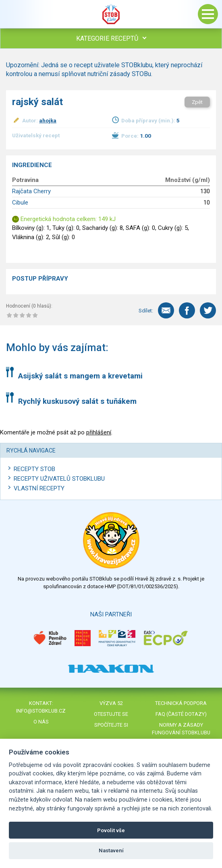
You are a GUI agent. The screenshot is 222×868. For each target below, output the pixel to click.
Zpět (197, 102)
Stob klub (111, 14)
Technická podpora (181, 703)
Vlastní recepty (39, 488)
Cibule (20, 203)
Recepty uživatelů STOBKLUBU (59, 479)
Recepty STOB (34, 469)
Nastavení (111, 850)
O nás (41, 722)
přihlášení (99, 432)
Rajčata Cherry (31, 191)
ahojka (48, 120)
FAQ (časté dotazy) (181, 714)
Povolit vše (111, 830)
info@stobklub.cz (41, 711)
